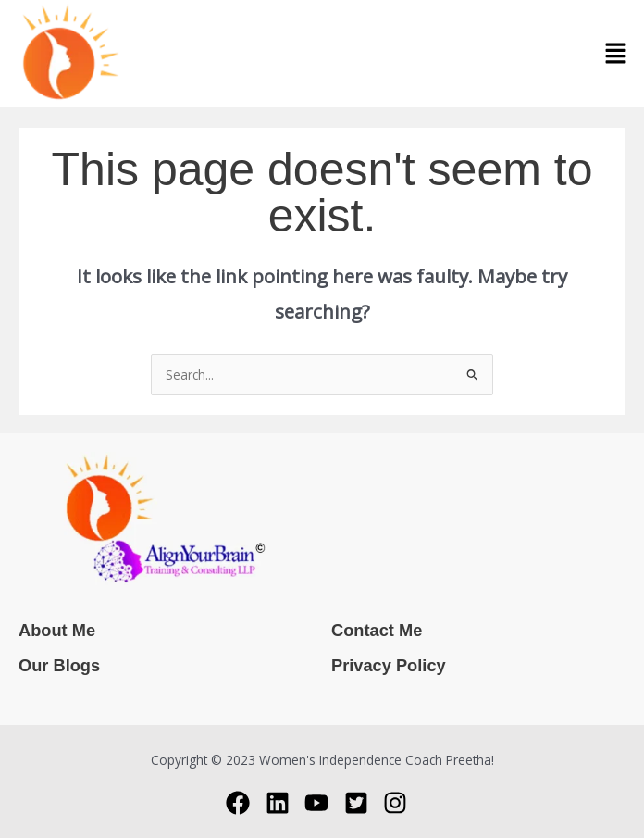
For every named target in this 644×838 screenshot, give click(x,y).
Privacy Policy (389, 665)
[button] (616, 54)
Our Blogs (59, 665)
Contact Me (377, 630)
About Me (57, 630)
